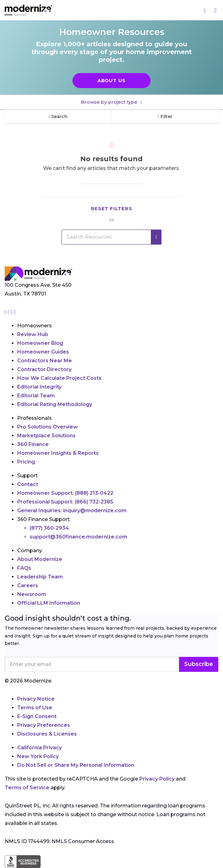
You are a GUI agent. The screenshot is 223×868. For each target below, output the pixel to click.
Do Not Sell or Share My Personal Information (76, 765)
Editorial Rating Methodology (55, 404)
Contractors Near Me (45, 361)
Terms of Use (35, 708)
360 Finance (33, 444)
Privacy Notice (36, 699)
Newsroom (32, 594)
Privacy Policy (157, 779)
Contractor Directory (44, 369)
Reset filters (111, 208)
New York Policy (38, 756)
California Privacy (40, 748)
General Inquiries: (72, 511)
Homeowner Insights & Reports (58, 453)
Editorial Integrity (39, 387)
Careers (28, 585)
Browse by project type (110, 102)
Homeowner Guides (43, 352)
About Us (111, 80)
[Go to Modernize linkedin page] (12, 312)
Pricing (26, 462)
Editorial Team (36, 396)
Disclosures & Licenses (47, 734)
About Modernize (40, 559)
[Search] (205, 10)
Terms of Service (27, 788)
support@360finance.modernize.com (78, 537)
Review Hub (33, 334)
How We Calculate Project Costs (59, 378)
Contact (28, 484)
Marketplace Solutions (46, 436)
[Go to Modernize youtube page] (15, 312)
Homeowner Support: (65, 493)
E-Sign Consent (37, 716)
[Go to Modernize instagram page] (6, 312)
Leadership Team (40, 577)
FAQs (24, 568)
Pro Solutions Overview (47, 427)
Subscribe (199, 664)
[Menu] (215, 10)
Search (58, 117)
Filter (165, 117)
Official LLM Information (49, 603)
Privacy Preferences (44, 725)
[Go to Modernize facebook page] (9, 312)
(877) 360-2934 (49, 528)
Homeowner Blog (40, 343)
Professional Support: (65, 502)
